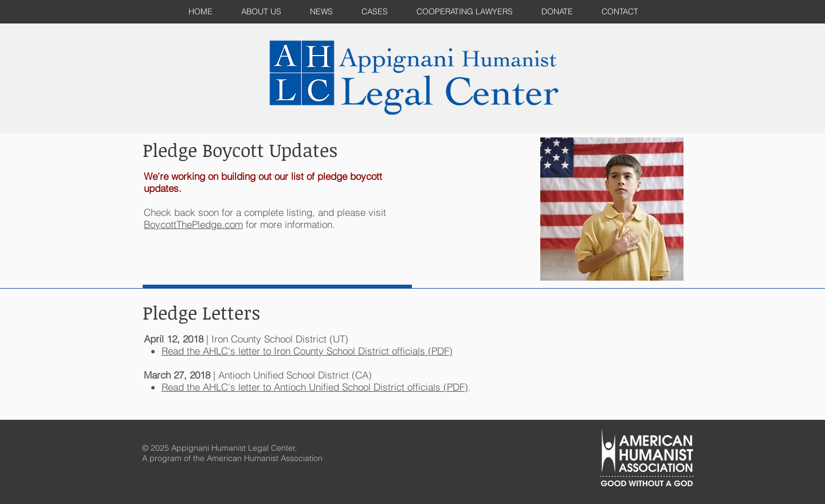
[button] (375, 12)
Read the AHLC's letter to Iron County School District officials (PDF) (307, 351)
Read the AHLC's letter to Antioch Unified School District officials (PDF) (315, 387)
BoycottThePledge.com (193, 224)
